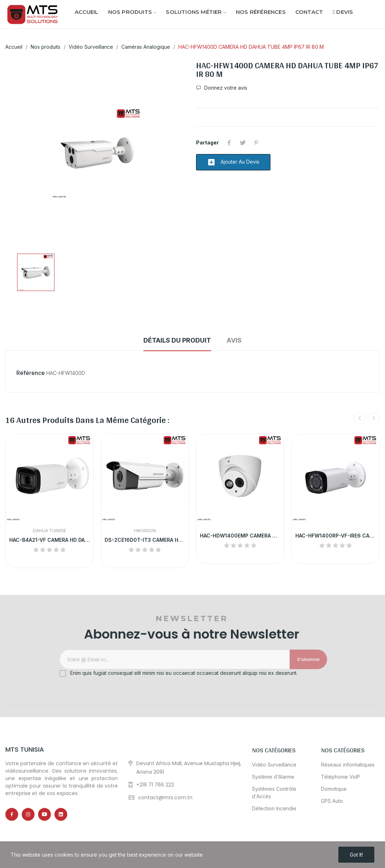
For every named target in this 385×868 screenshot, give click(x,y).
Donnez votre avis (225, 88)
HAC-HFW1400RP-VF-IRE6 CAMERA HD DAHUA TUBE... (336, 536)
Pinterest (256, 143)
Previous (359, 418)
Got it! (356, 855)
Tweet (243, 143)
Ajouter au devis (233, 162)
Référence (31, 373)
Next (374, 418)
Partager (229, 143)
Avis (234, 340)
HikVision (145, 531)
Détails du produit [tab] (177, 340)
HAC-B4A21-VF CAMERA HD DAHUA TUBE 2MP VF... (49, 540)
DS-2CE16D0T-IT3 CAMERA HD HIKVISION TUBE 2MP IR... (145, 540)
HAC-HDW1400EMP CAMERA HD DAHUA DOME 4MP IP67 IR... (240, 536)
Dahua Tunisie (49, 531)
